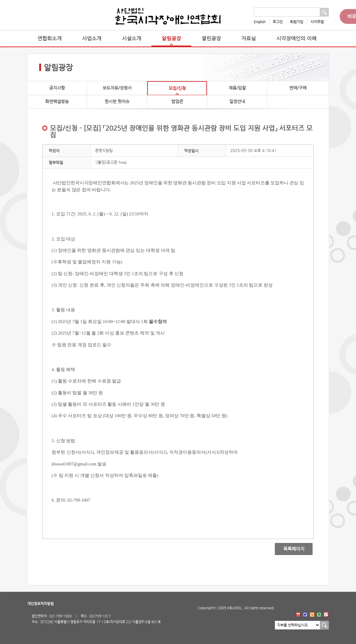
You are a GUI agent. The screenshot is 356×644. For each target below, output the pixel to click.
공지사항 (57, 88)
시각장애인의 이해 (296, 38)
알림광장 (171, 38)
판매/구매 (298, 88)
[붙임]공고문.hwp (111, 162)
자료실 (249, 38)
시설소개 (132, 38)
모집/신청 (177, 88)
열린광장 (211, 38)
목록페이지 (289, 549)
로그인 (278, 22)
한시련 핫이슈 (117, 101)
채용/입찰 (237, 88)
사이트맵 (317, 22)
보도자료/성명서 (117, 88)
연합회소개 (49, 38)
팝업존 (177, 101)
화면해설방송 (57, 101)
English (260, 22)
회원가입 (297, 22)
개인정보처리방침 (40, 604)
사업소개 (92, 38)
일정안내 (237, 101)
